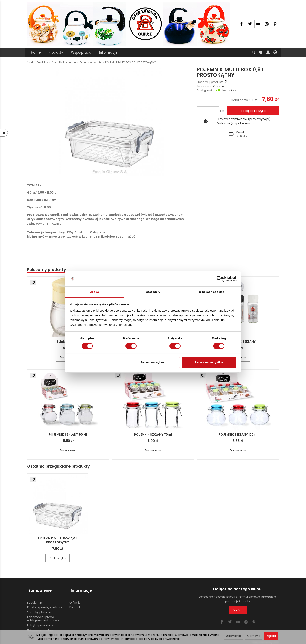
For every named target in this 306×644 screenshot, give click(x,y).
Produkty (56, 52)
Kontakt (75, 605)
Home (36, 52)
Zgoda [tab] (94, 292)
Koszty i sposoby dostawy (45, 605)
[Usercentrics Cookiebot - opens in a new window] (219, 279)
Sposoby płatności (40, 610)
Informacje (108, 52)
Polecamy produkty (47, 270)
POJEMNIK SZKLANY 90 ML (68, 435)
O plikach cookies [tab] (211, 292)
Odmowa (254, 636)
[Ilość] (207, 111)
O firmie (75, 600)
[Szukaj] (254, 52)
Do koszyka (68, 450)
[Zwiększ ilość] (200, 111)
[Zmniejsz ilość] (214, 111)
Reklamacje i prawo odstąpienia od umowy (43, 616)
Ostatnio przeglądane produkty (60, 467)
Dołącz (238, 611)
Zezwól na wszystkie (209, 362)
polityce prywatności (165, 639)
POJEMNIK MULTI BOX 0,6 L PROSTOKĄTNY (58, 541)
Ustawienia (234, 636)
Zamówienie (39, 590)
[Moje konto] (268, 52)
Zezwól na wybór (152, 362)
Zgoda (271, 636)
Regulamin (35, 600)
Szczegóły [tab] (153, 292)
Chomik (219, 86)
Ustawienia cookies (40, 628)
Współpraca (81, 52)
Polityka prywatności (41, 623)
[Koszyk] (261, 52)
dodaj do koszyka (252, 111)
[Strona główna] (129, 24)
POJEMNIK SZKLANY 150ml (238, 435)
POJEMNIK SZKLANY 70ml (153, 435)
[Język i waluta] (275, 52)
